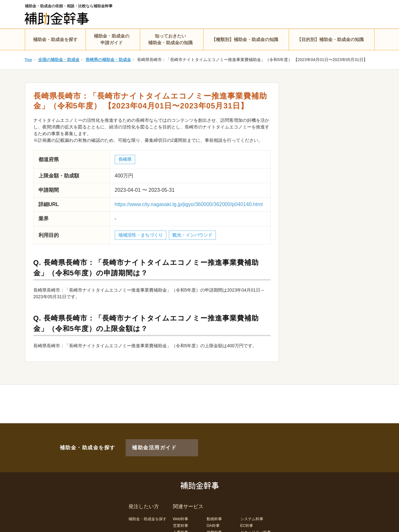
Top (28, 60)
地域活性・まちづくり (141, 235)
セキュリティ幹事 (256, 522)
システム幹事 (252, 508)
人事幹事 (181, 522)
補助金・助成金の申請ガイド (112, 39)
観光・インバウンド (192, 235)
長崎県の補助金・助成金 (108, 60)
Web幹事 (181, 508)
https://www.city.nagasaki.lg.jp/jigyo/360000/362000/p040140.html (189, 204)
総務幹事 (214, 522)
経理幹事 (181, 529)
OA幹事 (213, 515)
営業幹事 (181, 515)
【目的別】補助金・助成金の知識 (330, 39)
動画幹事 (214, 508)
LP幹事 (213, 529)
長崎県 (125, 159)
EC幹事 (247, 515)
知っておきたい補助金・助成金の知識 (170, 39)
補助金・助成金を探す (55, 39)
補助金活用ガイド (145, 442)
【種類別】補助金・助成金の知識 (245, 39)
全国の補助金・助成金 (59, 60)
